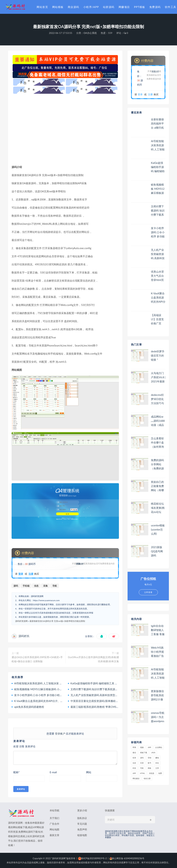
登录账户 (60, 734)
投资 (134, 758)
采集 (45, 586)
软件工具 (171, 7)
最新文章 (54, 835)
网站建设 (136, 778)
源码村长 (24, 636)
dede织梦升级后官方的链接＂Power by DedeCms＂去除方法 (158, 356)
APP (149, 747)
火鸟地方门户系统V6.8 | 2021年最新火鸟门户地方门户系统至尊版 (158, 377)
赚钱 (157, 758)
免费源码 (155, 7)
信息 (36, 586)
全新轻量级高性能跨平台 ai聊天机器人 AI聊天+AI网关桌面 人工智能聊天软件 (158, 124)
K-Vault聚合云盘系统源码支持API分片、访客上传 (42, 701)
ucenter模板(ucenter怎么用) (158, 529)
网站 (89, 772)
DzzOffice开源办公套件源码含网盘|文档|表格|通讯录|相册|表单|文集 (93, 659)
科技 (134, 768)
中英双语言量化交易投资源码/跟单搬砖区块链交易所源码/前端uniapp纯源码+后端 (118, 701)
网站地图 (54, 829)
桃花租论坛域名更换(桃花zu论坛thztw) (158, 508)
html (142, 773)
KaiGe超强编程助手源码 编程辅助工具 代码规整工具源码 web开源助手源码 (114, 683)
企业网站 (159, 747)
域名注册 (147, 778)
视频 (142, 747)
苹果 (134, 747)
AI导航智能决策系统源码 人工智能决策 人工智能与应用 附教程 (50, 683)
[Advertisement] (65, 129)
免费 (160, 773)
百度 (142, 763)
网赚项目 (124, 7)
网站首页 (42, 7)
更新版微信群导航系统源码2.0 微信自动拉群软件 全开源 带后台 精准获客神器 (158, 695)
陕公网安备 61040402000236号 (127, 858)
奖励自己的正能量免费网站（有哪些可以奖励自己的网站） (157, 486)
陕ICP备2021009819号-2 (92, 858)
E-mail (53, 772)
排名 (157, 763)
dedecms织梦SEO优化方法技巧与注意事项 (157, 399)
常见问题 (82, 824)
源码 (16, 586)
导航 (55, 586)
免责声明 (82, 829)
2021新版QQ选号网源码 (157, 551)
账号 (150, 763)
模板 (150, 768)
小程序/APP (91, 7)
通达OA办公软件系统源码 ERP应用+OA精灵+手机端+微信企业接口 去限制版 (37, 659)
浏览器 (152, 773)
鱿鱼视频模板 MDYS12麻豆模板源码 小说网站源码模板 (46, 689)
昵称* (16, 772)
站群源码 (109, 7)
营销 (150, 758)
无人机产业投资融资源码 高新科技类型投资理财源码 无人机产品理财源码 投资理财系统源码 (158, 254)
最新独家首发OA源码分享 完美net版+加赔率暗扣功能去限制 (57, 621)
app (134, 773)
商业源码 (73, 7)
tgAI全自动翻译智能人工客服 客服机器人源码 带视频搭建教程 (158, 630)
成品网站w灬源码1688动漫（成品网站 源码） (158, 421)
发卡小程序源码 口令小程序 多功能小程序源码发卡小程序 (47, 695)
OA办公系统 (90, 33)
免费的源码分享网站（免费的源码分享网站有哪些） (157, 464)
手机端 (26, 586)
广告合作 (54, 824)
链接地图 (82, 835)
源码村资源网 (21, 621)
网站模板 (58, 7)
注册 (31, 574)
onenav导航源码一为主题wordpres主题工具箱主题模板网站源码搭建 (158, 717)
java (153, 753)
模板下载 (144, 753)
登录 (21, 574)
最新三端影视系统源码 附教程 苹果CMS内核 (96, 707)
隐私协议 (82, 818)
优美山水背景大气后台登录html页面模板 (157, 276)
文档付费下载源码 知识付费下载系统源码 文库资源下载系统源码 (108, 689)
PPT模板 (140, 7)
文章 (157, 768)
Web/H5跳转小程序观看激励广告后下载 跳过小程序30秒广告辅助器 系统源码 (158, 652)
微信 (134, 753)
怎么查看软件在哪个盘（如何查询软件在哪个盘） (157, 443)
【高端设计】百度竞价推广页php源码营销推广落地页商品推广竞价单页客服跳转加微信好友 (157, 319)
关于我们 (54, 818)
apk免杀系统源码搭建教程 (29, 707)
